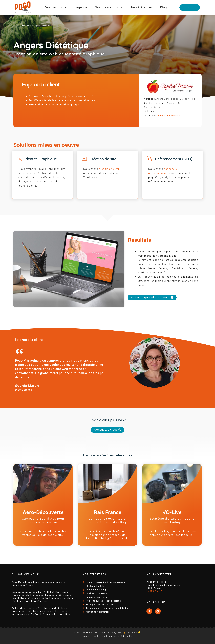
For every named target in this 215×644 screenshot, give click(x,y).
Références (27, 26)
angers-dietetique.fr (169, 116)
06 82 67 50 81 (155, 591)
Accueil (17, 26)
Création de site (103, 159)
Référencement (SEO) (174, 159)
